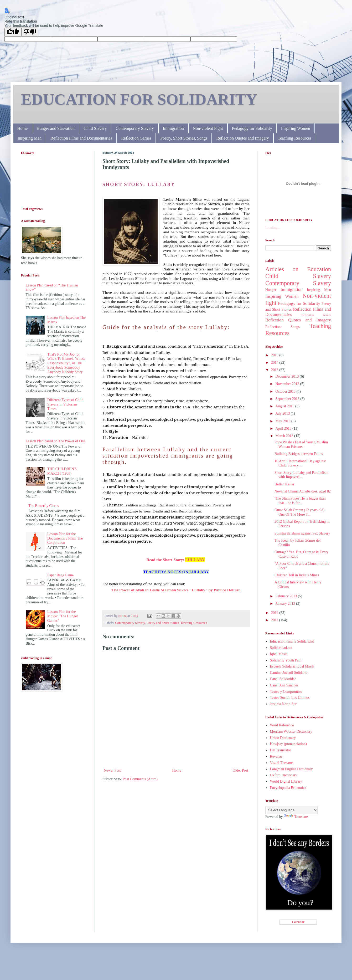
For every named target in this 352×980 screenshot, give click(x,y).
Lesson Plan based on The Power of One (56, 441)
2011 (275, 620)
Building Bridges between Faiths (299, 454)
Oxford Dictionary (284, 775)
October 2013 (286, 391)
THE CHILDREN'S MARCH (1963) (62, 471)
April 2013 (284, 429)
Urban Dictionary (283, 738)
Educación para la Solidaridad (292, 641)
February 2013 (287, 596)
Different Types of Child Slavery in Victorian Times (65, 404)
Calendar (298, 922)
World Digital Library (286, 781)
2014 (275, 363)
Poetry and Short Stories (163, 623)
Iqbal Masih (279, 654)
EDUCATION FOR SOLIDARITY (139, 99)
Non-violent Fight (208, 128)
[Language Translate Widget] (291, 810)
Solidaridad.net (281, 648)
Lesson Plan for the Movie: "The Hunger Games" (63, 616)
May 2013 (283, 421)
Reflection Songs (282, 327)
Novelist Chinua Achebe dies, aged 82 (303, 491)
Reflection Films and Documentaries (81, 138)
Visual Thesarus (282, 763)
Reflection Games (136, 138)
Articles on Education (298, 269)
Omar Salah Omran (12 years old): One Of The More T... (300, 512)
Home (22, 128)
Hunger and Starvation (56, 128)
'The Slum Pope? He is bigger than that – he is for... (300, 501)
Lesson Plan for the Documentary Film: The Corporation (65, 538)
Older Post (241, 770)
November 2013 (288, 384)
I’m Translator (281, 750)
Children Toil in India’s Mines (297, 575)
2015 (275, 355)
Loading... (273, 228)
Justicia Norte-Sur (283, 704)
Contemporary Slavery (135, 128)
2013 (275, 370)
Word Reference (282, 725)
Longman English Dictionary (291, 769)
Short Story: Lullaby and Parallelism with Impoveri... (301, 475)
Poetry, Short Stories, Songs (184, 138)
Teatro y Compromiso (286, 692)
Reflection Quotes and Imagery (242, 138)
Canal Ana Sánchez (284, 685)
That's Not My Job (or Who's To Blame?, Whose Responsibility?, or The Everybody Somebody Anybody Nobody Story (66, 363)
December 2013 (288, 376)
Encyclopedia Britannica (288, 788)
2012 (275, 613)
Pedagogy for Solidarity (252, 128)
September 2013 (288, 399)
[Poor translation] (30, 32)
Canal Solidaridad (283, 679)
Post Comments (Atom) (140, 779)
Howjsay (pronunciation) (288, 744)
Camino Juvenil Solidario (289, 673)
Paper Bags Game (60, 575)
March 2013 (285, 436)
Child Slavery (95, 128)
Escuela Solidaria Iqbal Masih (292, 666)
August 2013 (285, 406)
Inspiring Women (296, 128)
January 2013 (286, 604)
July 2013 (283, 414)
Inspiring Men (30, 138)
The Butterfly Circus (44, 506)
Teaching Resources (295, 138)
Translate (296, 817)
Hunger (271, 290)
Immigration (173, 128)
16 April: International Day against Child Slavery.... (300, 463)
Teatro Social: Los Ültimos (290, 698)
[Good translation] (13, 32)
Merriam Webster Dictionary (291, 732)
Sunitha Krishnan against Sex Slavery (302, 533)
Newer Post (112, 770)
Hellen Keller (284, 484)
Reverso (276, 756)
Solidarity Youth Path (286, 660)
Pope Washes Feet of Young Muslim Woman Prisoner (301, 444)
